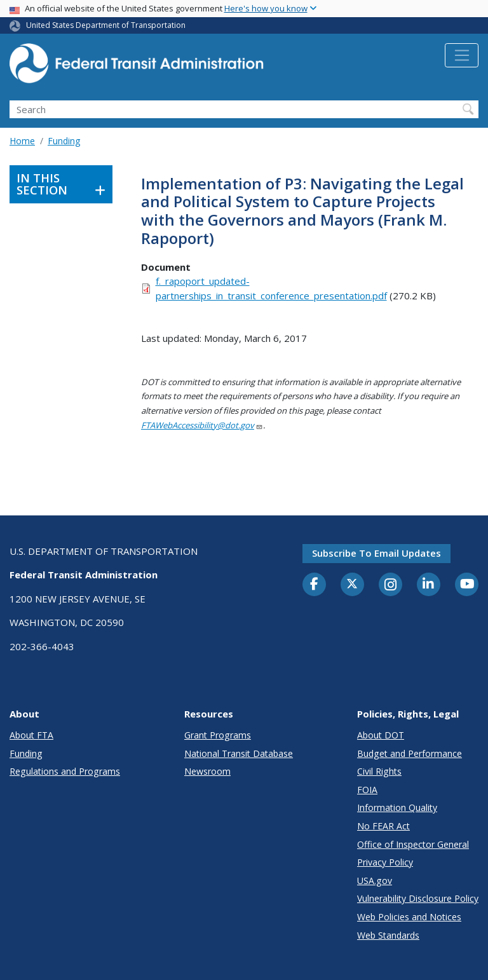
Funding (64, 141)
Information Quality (397, 807)
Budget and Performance (410, 753)
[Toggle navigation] (462, 55)
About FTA (31, 735)
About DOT (381, 735)
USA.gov (375, 881)
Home (22, 141)
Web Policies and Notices (409, 917)
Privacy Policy (385, 862)
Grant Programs (218, 735)
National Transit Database (239, 753)
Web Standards (388, 935)
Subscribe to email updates (376, 553)
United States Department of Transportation (106, 25)
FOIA (367, 790)
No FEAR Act (383, 826)
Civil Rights (379, 771)
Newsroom (207, 771)
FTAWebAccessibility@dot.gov (202, 425)
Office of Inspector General (413, 844)
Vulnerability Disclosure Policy (418, 898)
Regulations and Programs (65, 771)
